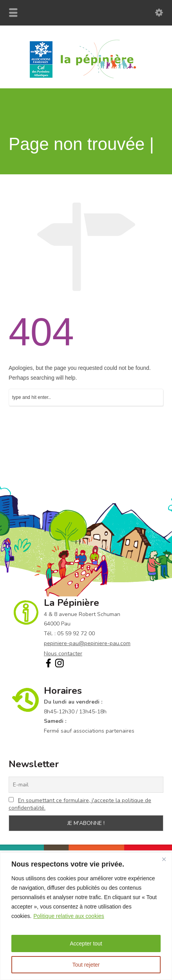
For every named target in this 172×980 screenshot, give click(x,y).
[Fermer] (164, 859)
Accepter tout (86, 943)
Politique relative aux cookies (69, 916)
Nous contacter (63, 654)
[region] (86, 916)
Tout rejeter (86, 965)
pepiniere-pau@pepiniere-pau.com (87, 643)
